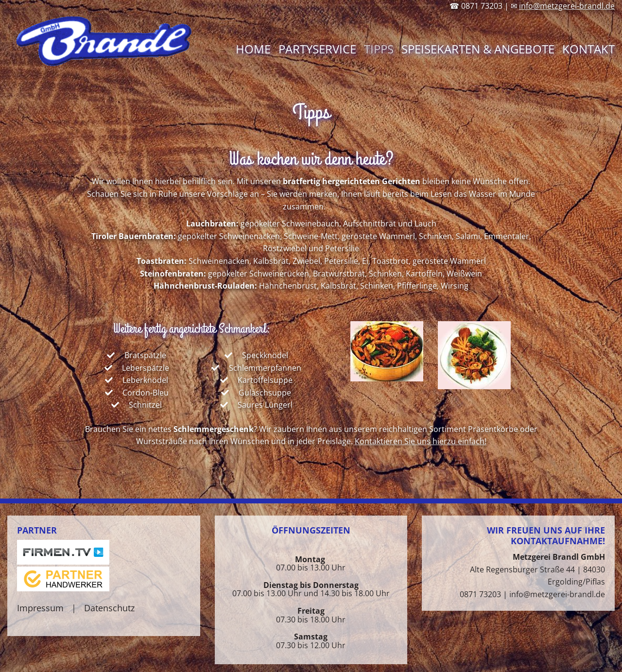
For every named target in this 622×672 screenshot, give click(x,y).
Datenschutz (109, 608)
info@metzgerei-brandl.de (567, 6)
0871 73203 (480, 594)
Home (253, 49)
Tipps (379, 49)
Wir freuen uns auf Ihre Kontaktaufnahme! (546, 535)
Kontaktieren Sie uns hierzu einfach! (421, 441)
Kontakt (588, 49)
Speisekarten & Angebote (478, 49)
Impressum (40, 608)
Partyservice (317, 49)
